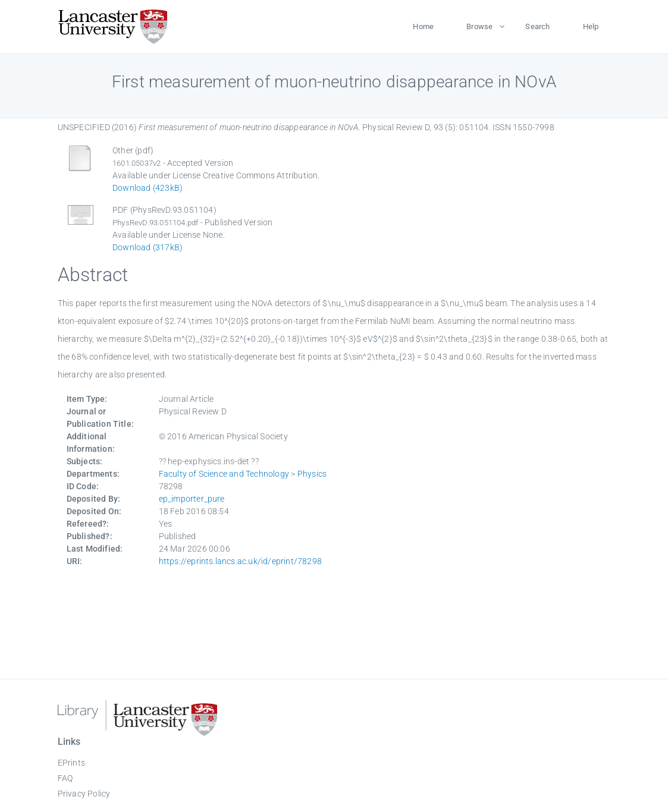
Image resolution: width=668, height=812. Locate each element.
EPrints (71, 763)
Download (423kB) (148, 188)
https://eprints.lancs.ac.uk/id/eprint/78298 (241, 561)
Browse (479, 26)
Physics (312, 474)
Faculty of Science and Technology (224, 474)
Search (537, 26)
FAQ (65, 778)
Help (591, 26)
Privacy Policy (84, 794)
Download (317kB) (148, 247)
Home (423, 26)
